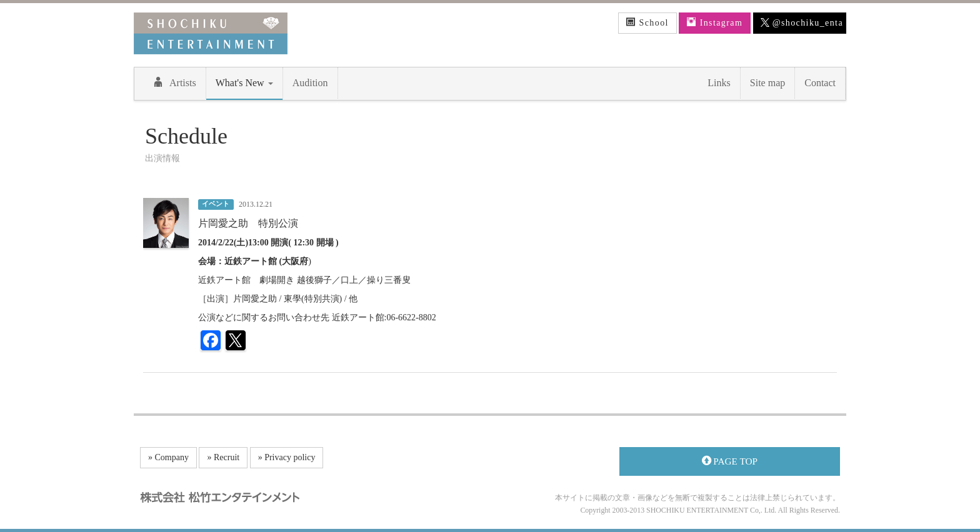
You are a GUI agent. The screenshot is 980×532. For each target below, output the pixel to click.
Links (719, 83)
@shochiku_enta (802, 23)
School (647, 22)
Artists (175, 82)
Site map (767, 83)
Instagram (715, 22)
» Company (168, 457)
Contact (820, 83)
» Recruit (223, 457)
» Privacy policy (287, 457)
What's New (244, 83)
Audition (310, 83)
